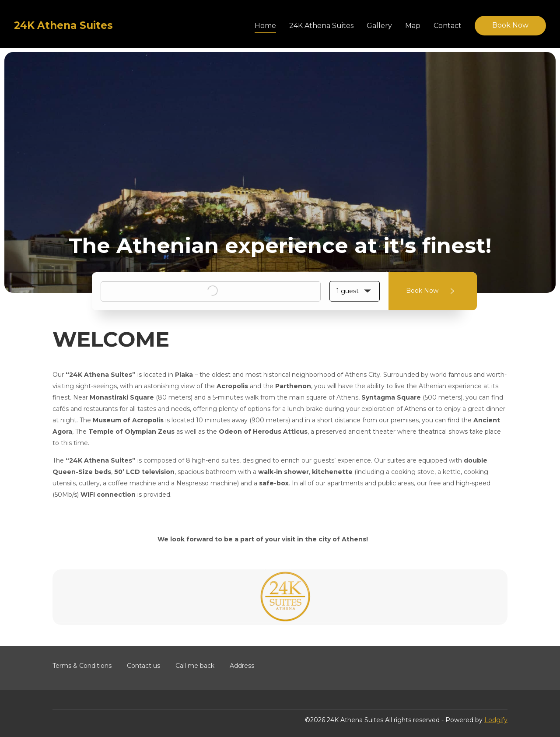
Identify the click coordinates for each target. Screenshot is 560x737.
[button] (355, 291)
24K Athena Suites (321, 26)
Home (265, 26)
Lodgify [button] (496, 720)
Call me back (195, 666)
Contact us (143, 666)
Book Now (510, 25)
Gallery (379, 26)
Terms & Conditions (82, 666)
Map (413, 26)
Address (242, 666)
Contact (448, 26)
